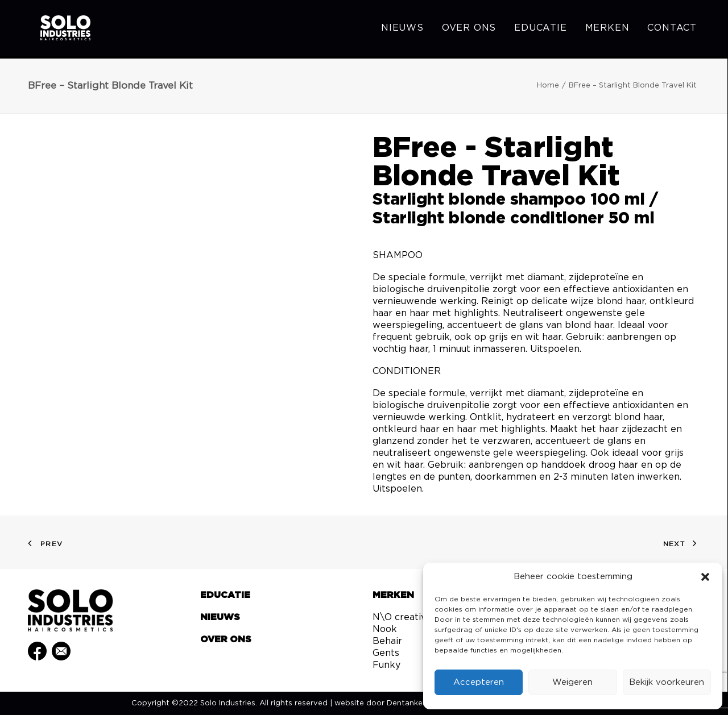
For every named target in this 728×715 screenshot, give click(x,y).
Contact (672, 30)
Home (548, 86)
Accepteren (479, 682)
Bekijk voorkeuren (667, 682)
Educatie (540, 30)
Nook (385, 629)
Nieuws (402, 30)
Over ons (469, 30)
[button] (705, 577)
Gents (386, 653)
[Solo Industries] (57, 30)
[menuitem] (406, 30)
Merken (607, 30)
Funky (386, 665)
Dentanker (406, 703)
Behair (387, 641)
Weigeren (572, 682)
